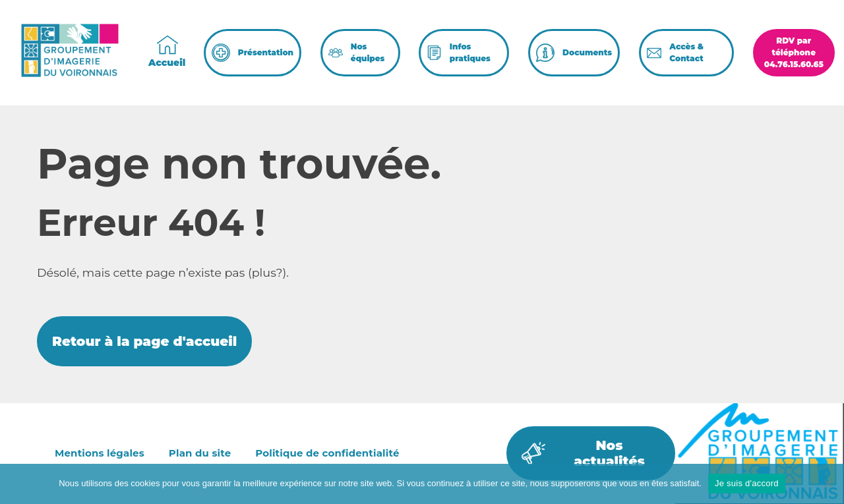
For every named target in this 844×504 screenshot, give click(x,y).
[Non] (828, 484)
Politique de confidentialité (327, 453)
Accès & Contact (686, 52)
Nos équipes (368, 52)
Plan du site (200, 453)
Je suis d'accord (747, 483)
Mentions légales (100, 453)
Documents (587, 52)
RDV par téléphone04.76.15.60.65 (794, 52)
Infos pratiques (470, 52)
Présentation (266, 52)
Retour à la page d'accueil (144, 341)
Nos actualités (609, 453)
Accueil (167, 63)
